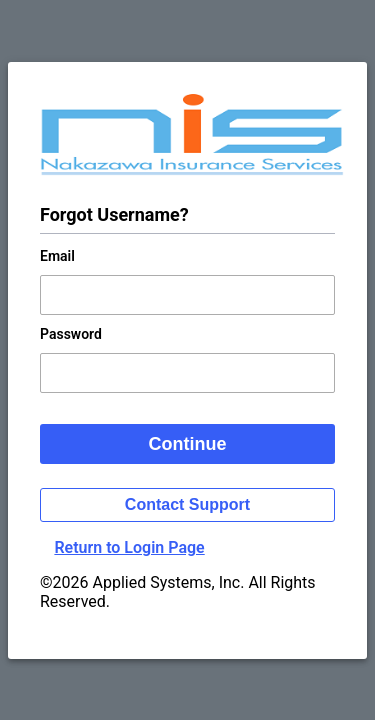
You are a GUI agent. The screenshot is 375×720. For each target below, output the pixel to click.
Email (57, 256)
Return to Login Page (129, 547)
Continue (188, 444)
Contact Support (187, 504)
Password (71, 334)
